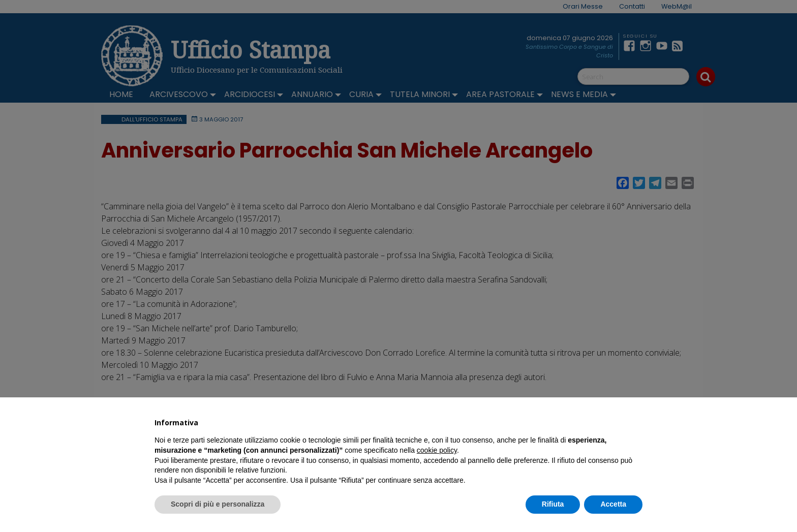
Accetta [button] (613, 504)
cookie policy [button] (437, 450)
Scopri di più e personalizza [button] (218, 504)
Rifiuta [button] (553, 504)
